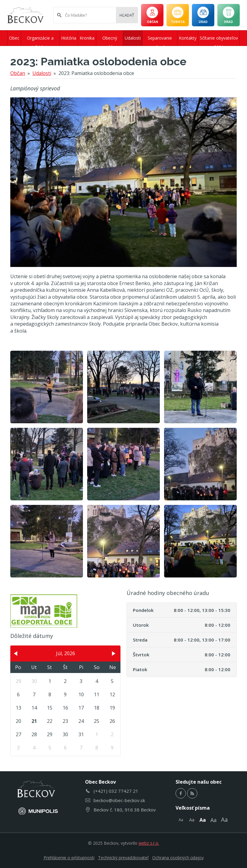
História (69, 38)
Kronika (87, 38)
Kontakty (188, 38)
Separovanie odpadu (160, 40)
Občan (18, 73)
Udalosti (133, 38)
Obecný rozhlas (110, 40)
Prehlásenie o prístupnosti (69, 858)
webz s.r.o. (149, 843)
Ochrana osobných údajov (178, 858)
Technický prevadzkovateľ (123, 858)
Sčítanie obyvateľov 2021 (219, 40)
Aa (181, 820)
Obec (14, 38)
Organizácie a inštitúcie (40, 40)
